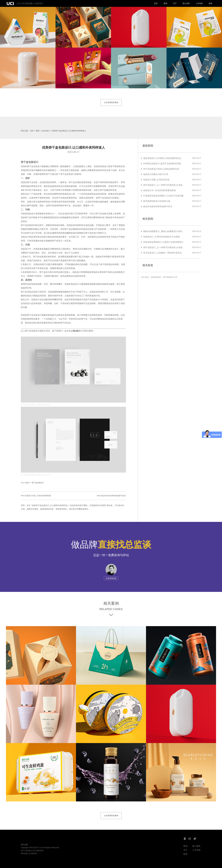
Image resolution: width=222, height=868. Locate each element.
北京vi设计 (46, 131)
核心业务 (186, 3)
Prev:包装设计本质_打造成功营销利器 (36, 496)
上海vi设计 (76, 331)
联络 (211, 3)
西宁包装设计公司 (170, 277)
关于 (175, 3)
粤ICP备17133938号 (29, 854)
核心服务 (196, 846)
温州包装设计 (156, 277)
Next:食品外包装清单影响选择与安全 (111, 496)
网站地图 (24, 845)
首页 (156, 3)
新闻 (38, 131)
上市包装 (199, 3)
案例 (165, 3)
